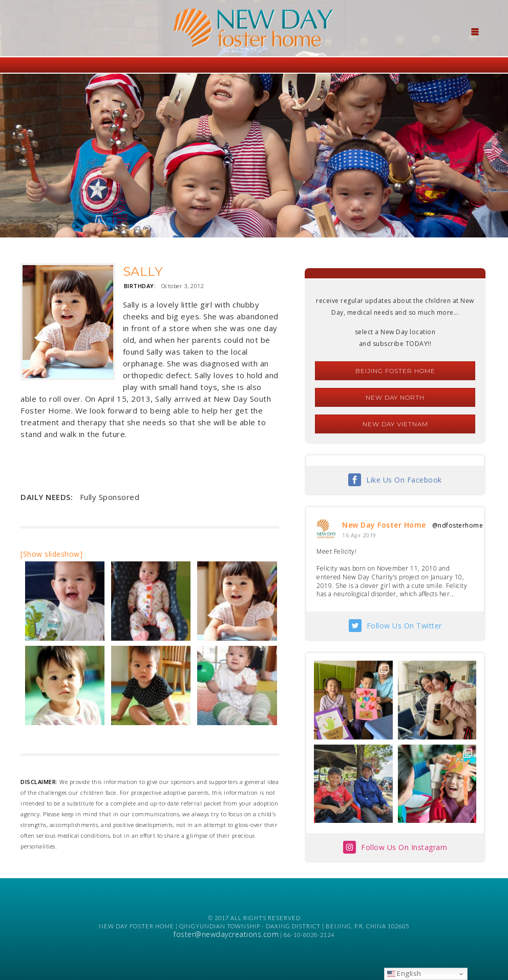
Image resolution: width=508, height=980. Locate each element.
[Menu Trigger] (475, 31)
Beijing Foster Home (395, 371)
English (404, 973)
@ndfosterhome (458, 525)
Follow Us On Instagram (404, 847)
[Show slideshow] (51, 554)
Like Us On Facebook (404, 480)
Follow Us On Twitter (404, 626)
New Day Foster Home (384, 525)
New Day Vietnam (395, 424)
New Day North (395, 397)
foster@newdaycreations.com (226, 934)
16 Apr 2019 (359, 535)
